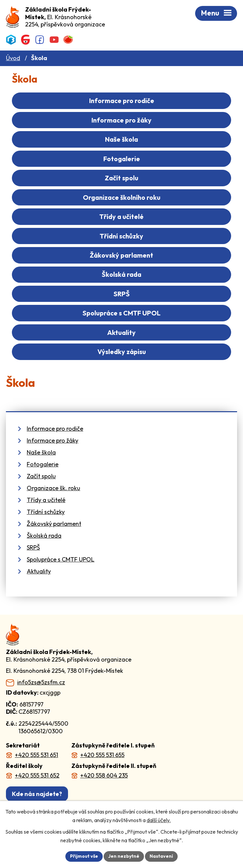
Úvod (13, 58)
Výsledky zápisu (122, 352)
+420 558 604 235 (104, 775)
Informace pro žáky (121, 120)
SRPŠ (122, 294)
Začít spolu (121, 178)
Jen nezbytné (124, 856)
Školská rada (121, 274)
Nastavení (161, 856)
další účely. (159, 820)
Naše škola (121, 139)
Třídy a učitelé (121, 217)
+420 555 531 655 (102, 755)
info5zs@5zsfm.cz (41, 682)
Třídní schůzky (121, 236)
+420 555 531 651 (36, 755)
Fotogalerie (122, 159)
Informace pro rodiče (122, 101)
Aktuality (121, 332)
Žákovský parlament (121, 255)
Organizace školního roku (122, 197)
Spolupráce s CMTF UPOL (121, 313)
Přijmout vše (84, 856)
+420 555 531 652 (37, 775)
